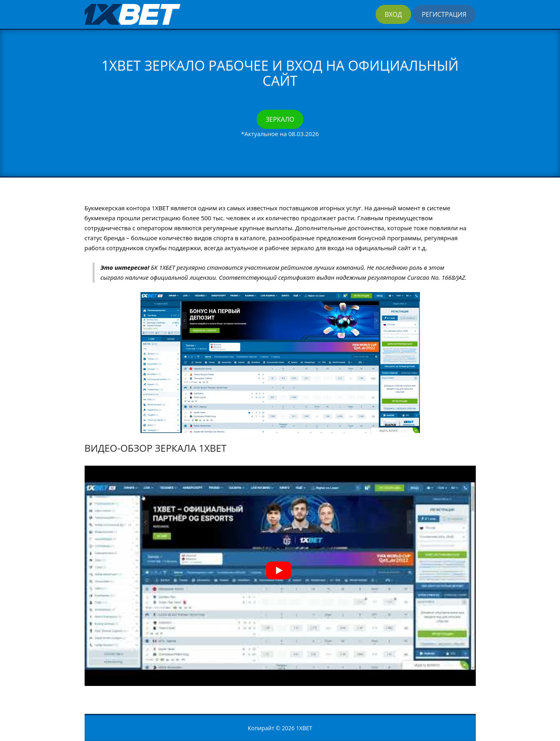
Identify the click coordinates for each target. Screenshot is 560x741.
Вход (393, 14)
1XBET (304, 728)
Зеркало (280, 119)
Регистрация (444, 14)
